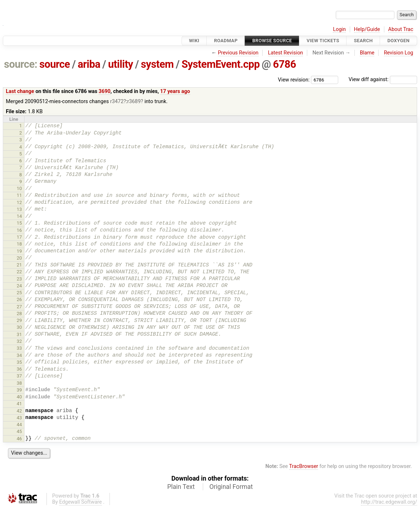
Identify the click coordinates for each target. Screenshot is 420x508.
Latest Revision (286, 53)
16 (19, 230)
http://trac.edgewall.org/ (389, 502)
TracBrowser (304, 466)
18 (19, 244)
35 (19, 362)
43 (19, 418)
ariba (89, 64)
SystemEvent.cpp (221, 64)
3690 (105, 91)
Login (339, 29)
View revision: (294, 79)
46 (19, 439)
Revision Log (399, 53)
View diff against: (383, 79)
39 (19, 390)
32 (19, 341)
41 (19, 404)
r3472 (117, 101)
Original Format (231, 487)
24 (19, 286)
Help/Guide (367, 29)
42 (19, 411)
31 (19, 334)
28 (19, 313)
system (157, 64)
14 (19, 216)
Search (363, 41)
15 (19, 223)
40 (19, 397)
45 (19, 431)
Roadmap (226, 41)
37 (19, 376)
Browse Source (272, 41)
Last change (20, 91)
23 (19, 279)
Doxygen (398, 41)
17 (19, 237)
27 (19, 307)
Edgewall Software (81, 502)
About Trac (401, 29)
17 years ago (175, 91)
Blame (367, 53)
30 (19, 327)
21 (19, 265)
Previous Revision (238, 53)
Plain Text (181, 487)
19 (19, 251)
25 (19, 293)
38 (19, 383)
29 (19, 320)
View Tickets (323, 41)
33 (19, 348)
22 (19, 272)
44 (19, 425)
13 (19, 209)
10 (19, 188)
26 (19, 299)
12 (19, 202)
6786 (285, 64)
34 (19, 355)
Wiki (194, 41)
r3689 (134, 101)
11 (19, 195)
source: (21, 64)
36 (19, 369)
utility (120, 64)
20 (19, 258)
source (55, 64)
